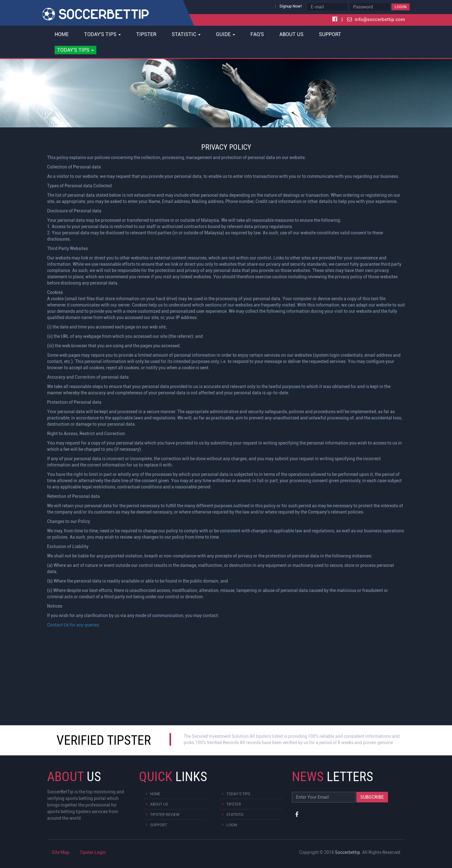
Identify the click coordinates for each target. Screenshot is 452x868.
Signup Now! (291, 6)
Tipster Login (93, 852)
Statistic (235, 815)
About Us (291, 34)
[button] (76, 50)
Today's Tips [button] (102, 34)
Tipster (146, 34)
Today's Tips (238, 794)
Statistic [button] (186, 34)
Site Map (61, 852)
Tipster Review (165, 815)
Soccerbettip (347, 852)
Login (401, 7)
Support (330, 34)
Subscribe (372, 797)
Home (62, 34)
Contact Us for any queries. (74, 625)
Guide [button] (226, 34)
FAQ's (257, 34)
